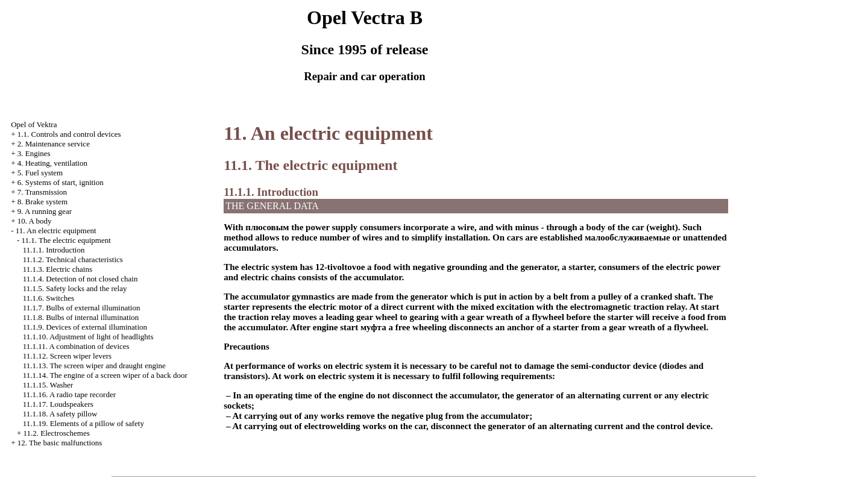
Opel (34, 124)
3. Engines (34, 153)
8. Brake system (42, 202)
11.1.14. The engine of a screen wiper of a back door (105, 375)
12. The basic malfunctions (60, 443)
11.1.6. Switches (49, 298)
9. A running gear (45, 211)
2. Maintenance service (54, 144)
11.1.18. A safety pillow (60, 414)
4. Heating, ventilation (52, 163)
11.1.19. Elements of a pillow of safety (83, 423)
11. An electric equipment (56, 231)
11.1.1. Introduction (54, 250)
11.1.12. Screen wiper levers (68, 356)
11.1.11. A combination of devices (76, 346)
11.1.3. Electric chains (58, 269)
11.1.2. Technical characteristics (73, 259)
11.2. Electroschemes (56, 433)
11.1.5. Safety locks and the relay (75, 288)
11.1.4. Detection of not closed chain (80, 279)
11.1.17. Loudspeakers (58, 404)
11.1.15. (48, 385)
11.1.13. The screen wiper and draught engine (94, 366)
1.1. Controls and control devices (69, 134)
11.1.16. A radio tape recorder (69, 394)
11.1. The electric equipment (66, 240)
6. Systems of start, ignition (61, 182)
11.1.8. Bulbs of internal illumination (81, 317)
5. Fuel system (40, 173)
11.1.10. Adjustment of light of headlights (88, 337)
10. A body (35, 221)
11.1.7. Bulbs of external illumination (82, 308)
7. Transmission (42, 192)
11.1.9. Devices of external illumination (85, 327)
